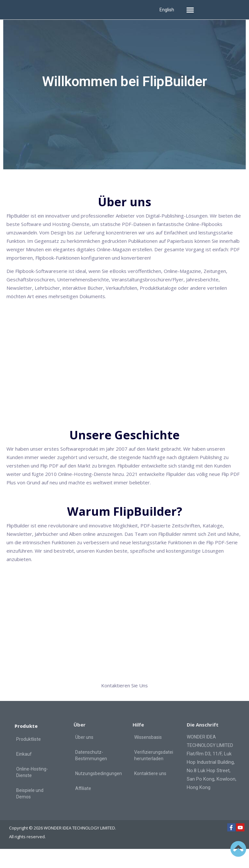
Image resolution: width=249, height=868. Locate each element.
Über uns (84, 756)
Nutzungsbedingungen (98, 793)
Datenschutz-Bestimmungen (91, 774)
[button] (190, 10)
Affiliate (83, 807)
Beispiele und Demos (30, 813)
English (167, 10)
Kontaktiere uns (150, 793)
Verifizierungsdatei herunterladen (154, 774)
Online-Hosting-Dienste (32, 791)
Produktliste (29, 758)
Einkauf (24, 773)
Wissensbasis (148, 756)
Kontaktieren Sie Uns (124, 705)
